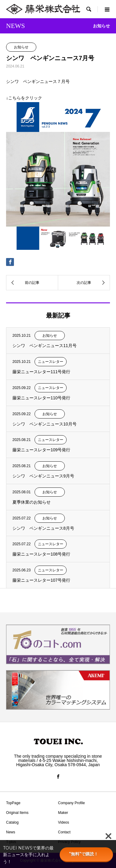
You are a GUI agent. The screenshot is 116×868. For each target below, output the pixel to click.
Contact (64, 832)
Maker (63, 813)
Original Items (17, 813)
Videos (64, 822)
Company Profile (72, 803)
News (11, 832)
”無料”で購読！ (86, 854)
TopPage (13, 803)
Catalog (12, 822)
